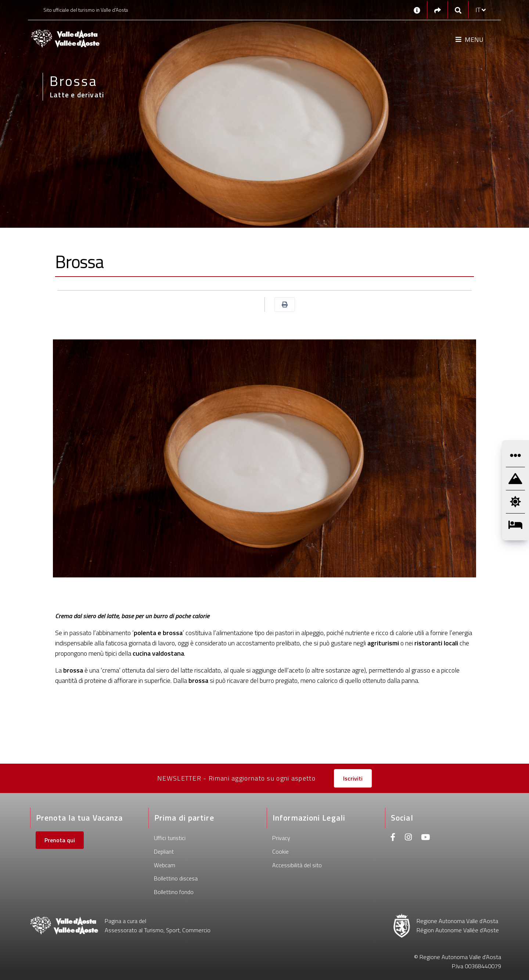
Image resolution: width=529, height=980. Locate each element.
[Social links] (438, 10)
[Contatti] (417, 10)
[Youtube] (425, 838)
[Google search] (458, 10)
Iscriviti (353, 778)
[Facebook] (393, 838)
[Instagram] (408, 838)
